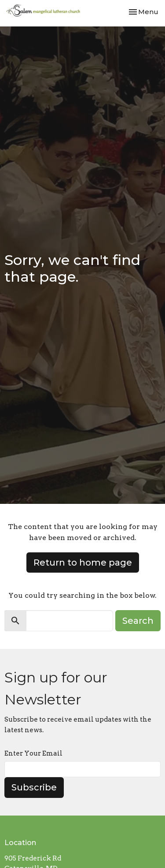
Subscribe (34, 787)
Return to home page (83, 563)
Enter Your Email (33, 753)
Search (138, 621)
